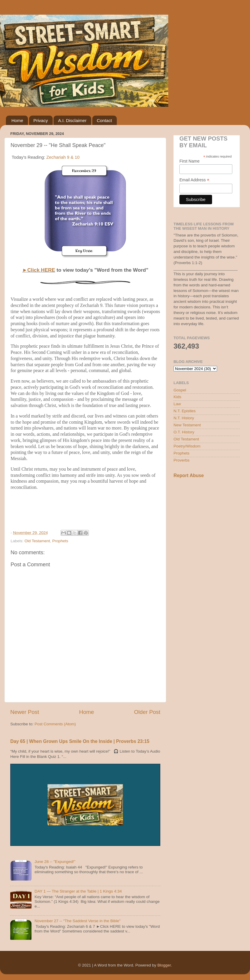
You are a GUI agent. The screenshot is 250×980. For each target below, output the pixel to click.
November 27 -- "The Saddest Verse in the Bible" (77, 921)
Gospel (180, 390)
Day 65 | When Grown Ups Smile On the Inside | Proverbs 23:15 (80, 741)
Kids (177, 397)
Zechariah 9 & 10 (63, 157)
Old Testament (37, 541)
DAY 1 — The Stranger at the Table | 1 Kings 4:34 (78, 891)
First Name (189, 161)
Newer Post (25, 712)
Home (17, 120)
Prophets (60, 541)
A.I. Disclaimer (72, 120)
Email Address (194, 180)
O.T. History (184, 432)
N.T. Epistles (185, 411)
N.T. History (184, 418)
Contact (104, 120)
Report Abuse (189, 475)
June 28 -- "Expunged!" (55, 862)
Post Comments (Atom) (55, 724)
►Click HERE (39, 270)
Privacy (41, 120)
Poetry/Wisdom (187, 446)
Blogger (164, 965)
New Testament (187, 425)
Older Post (147, 712)
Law (177, 404)
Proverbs (181, 460)
